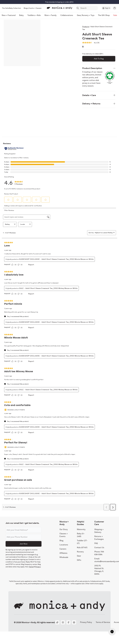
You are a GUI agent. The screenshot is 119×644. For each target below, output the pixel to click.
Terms (31, 567)
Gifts (79, 560)
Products (86, 27)
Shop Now (69, 2)
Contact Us (99, 547)
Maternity (81, 529)
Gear (79, 556)
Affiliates (63, 553)
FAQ (96, 543)
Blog (61, 540)
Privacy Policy (86, 622)
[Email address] (24, 530)
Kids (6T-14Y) (82, 547)
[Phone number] (24, 537)
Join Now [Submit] (24, 544)
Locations (64, 545)
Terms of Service (103, 622)
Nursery (80, 552)
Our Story (64, 529)
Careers (63, 549)
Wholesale (64, 557)
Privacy (38, 567)
